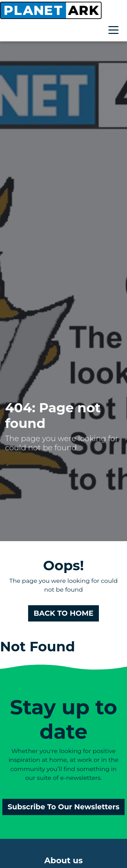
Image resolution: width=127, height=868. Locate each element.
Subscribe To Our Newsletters (64, 807)
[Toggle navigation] (115, 31)
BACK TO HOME (63, 613)
